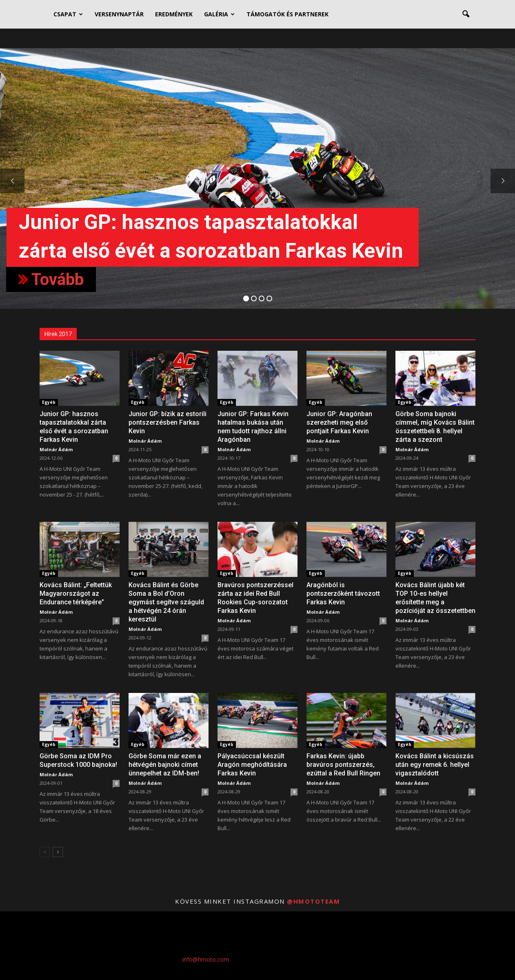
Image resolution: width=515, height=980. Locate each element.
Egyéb (49, 402)
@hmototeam (313, 901)
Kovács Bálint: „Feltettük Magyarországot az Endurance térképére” (76, 594)
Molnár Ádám (56, 449)
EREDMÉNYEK (174, 14)
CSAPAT (68, 14)
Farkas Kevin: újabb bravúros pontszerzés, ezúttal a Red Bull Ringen (343, 765)
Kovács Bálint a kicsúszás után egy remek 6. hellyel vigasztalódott (435, 765)
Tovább (51, 280)
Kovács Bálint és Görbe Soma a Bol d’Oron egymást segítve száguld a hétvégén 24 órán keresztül (166, 602)
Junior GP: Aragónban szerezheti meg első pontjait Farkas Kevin (339, 422)
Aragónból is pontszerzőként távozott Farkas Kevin (343, 594)
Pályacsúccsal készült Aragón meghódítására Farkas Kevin (252, 765)
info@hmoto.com (206, 959)
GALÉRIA (219, 14)
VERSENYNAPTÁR (119, 14)
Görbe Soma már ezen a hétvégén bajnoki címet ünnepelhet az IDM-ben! (165, 765)
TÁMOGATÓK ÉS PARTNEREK (287, 14)
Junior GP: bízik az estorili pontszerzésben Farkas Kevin (168, 422)
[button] (466, 14)
